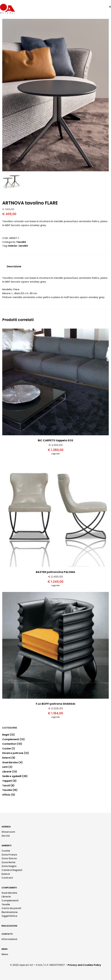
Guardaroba (9, 893)
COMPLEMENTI (9, 888)
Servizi (6, 836)
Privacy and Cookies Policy (84, 965)
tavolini (23, 246)
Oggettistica (9, 916)
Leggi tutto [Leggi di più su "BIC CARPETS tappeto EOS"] (55, 454)
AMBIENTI (6, 846)
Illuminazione (10, 912)
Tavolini (21, 242)
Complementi (10, 901)
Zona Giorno (9, 858)
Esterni (6, 874)
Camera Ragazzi (12, 870)
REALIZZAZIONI (9, 926)
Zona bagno (9, 866)
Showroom (8, 832)
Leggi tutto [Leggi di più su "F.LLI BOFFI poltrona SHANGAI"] (55, 717)
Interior (13, 246)
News (5, 954)
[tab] (14, 267)
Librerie (6, 897)
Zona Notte (8, 862)
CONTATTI (7, 934)
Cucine (6, 851)
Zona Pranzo (9, 855)
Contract (7, 878)
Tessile (6, 904)
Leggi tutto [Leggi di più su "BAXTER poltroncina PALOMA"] (55, 585)
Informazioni (9, 939)
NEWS (5, 949)
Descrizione (14, 266)
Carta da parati (11, 908)
